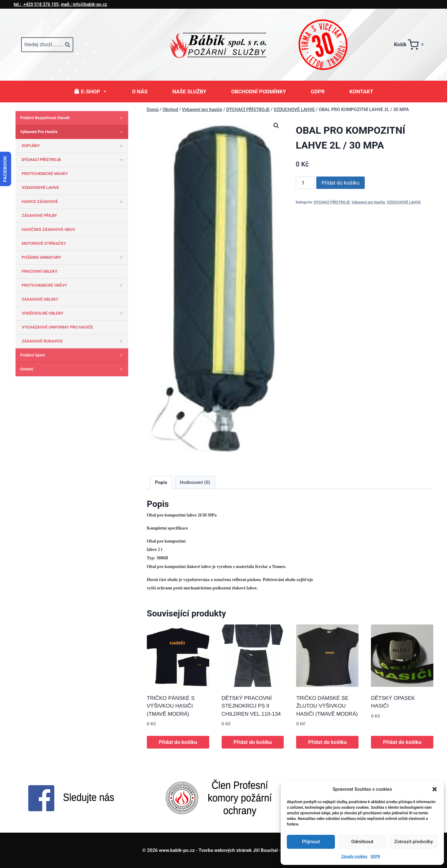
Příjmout (311, 842)
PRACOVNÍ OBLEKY (40, 271)
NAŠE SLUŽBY (189, 92)
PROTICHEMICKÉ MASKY (45, 174)
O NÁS (140, 92)
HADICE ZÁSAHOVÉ (73, 202)
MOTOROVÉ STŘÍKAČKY (44, 243)
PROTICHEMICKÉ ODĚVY (73, 285)
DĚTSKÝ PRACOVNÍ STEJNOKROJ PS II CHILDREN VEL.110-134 (251, 706)
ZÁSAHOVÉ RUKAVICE (73, 341)
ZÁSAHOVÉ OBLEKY (40, 299)
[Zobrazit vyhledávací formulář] (47, 45)
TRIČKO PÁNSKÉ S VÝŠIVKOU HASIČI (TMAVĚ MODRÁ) (171, 706)
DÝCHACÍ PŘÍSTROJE (332, 202)
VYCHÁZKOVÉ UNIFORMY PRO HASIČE (57, 327)
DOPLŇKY (73, 146)
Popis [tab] (161, 482)
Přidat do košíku (341, 183)
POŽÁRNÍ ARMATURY (73, 257)
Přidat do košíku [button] (178, 742)
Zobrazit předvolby (414, 842)
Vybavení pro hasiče (368, 202)
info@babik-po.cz (84, 4)
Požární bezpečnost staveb (73, 118)
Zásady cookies (354, 857)
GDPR (375, 857)
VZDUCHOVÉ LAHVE (404, 202)
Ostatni (73, 369)
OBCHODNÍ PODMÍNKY (259, 92)
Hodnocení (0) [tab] (195, 482)
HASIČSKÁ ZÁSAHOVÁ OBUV (48, 229)
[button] (435, 789)
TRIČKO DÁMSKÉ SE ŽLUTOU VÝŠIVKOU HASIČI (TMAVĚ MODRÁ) (327, 706)
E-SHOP (94, 92)
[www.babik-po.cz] (223, 45)
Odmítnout (362, 842)
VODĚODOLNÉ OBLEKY (73, 313)
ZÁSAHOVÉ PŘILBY (39, 215)
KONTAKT (361, 92)
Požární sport (73, 355)
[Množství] (305, 183)
